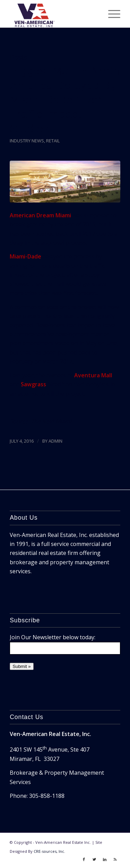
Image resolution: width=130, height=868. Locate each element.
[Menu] (111, 14)
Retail (53, 141)
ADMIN (55, 441)
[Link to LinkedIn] (105, 859)
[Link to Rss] (115, 859)
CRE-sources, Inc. (49, 851)
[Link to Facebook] (84, 859)
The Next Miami (51, 421)
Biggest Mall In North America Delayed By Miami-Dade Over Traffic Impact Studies (65, 100)
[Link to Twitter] (94, 859)
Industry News (27, 141)
